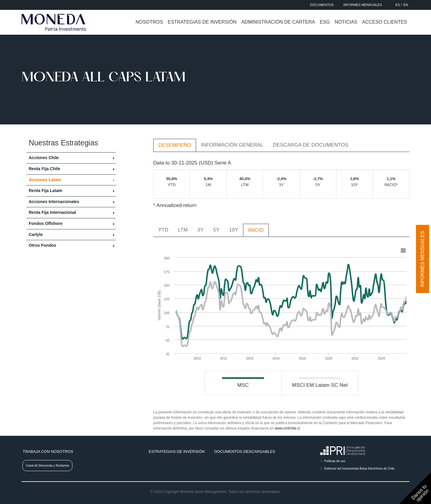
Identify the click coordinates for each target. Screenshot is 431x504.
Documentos (322, 5)
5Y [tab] (216, 230)
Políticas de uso (335, 461)
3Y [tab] (200, 230)
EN (406, 5)
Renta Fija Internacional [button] (52, 212)
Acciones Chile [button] (44, 158)
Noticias (346, 22)
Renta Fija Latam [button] (45, 191)
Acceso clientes (385, 22)
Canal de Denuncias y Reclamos (47, 466)
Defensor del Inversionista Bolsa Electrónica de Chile (359, 469)
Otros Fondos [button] (43, 245)
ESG (325, 22)
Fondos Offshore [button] (46, 223)
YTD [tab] (163, 230)
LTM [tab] (183, 230)
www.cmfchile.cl (287, 428)
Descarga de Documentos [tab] (311, 145)
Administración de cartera (278, 22)
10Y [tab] (233, 230)
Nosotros (149, 22)
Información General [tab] (232, 145)
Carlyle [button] (36, 235)
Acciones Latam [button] (45, 180)
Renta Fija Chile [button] (44, 169)
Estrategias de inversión (202, 22)
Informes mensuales (422, 259)
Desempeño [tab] (175, 145)
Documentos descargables (245, 452)
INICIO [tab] (256, 230)
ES (398, 5)
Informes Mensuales (363, 5)
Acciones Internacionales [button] (54, 202)
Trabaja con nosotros (48, 452)
